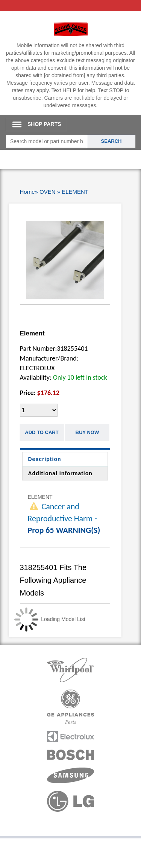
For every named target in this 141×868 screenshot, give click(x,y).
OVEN (48, 192)
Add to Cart (42, 432)
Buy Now (87, 432)
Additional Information (60, 473)
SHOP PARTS (44, 124)
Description (45, 459)
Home (27, 192)
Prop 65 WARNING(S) (64, 530)
